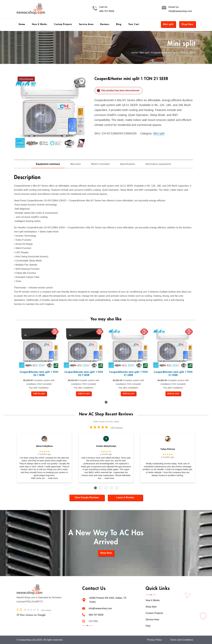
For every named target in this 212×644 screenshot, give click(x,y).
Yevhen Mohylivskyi (106, 446)
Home (135, 53)
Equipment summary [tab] (48, 164)
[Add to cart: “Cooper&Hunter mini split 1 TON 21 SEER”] (128, 394)
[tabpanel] (39, 362)
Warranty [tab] (76, 164)
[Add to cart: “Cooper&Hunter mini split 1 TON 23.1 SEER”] (39, 394)
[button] (82, 81)
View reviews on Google (31, 615)
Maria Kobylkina (44, 446)
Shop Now (187, 24)
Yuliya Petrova (168, 449)
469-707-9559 (107, 11)
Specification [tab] (127, 164)
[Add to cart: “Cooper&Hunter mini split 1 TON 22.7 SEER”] (84, 394)
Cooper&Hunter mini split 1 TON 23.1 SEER (39, 374)
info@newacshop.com (100, 608)
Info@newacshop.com (180, 11)
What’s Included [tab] (100, 164)
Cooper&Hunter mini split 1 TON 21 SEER (128, 374)
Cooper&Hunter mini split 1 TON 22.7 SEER (84, 374)
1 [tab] (106, 402)
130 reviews (117, 428)
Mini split (168, 24)
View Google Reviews (87, 497)
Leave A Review (125, 497)
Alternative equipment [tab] (158, 164)
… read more (52, 478)
